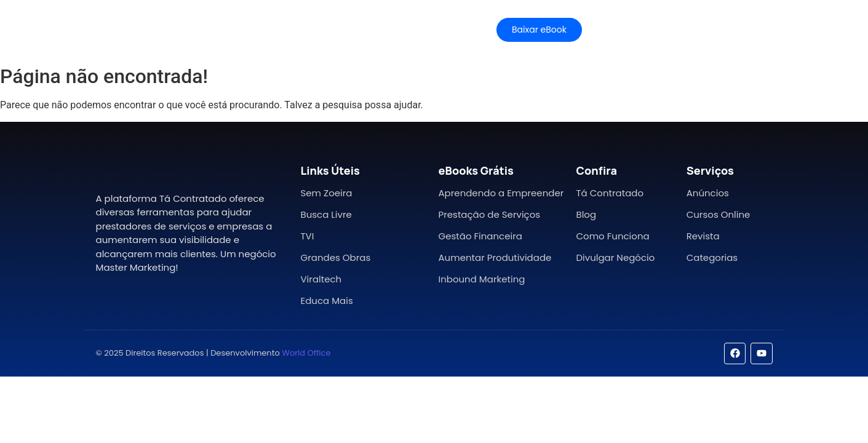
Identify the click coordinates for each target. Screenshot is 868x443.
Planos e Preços (314, 29)
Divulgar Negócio (615, 257)
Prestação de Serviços (489, 214)
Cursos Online (719, 214)
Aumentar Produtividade (495, 257)
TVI (307, 236)
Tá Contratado (610, 193)
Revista (703, 236)
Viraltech (321, 279)
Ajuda (385, 29)
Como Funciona (612, 236)
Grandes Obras (335, 257)
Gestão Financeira (480, 236)
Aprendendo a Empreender (501, 193)
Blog (586, 214)
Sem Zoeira (326, 193)
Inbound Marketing (481, 279)
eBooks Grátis (476, 170)
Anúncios (708, 193)
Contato (439, 29)
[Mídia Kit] (649, 30)
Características (221, 29)
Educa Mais (326, 301)
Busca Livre (326, 214)
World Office (306, 353)
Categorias (712, 257)
